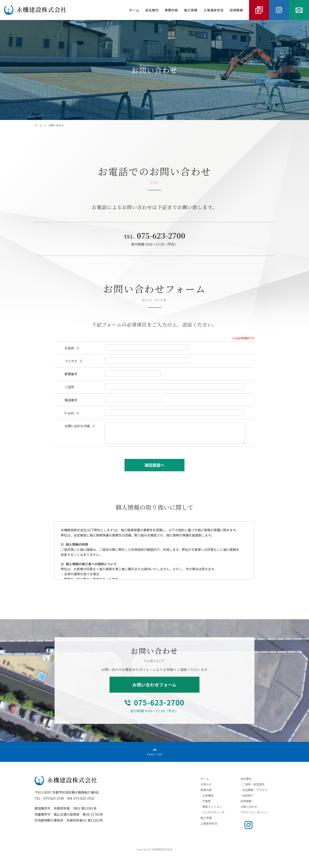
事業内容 (171, 10)
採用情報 (236, 10)
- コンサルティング (212, 812)
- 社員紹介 (247, 795)
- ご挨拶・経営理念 (253, 784)
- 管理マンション (211, 807)
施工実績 (191, 10)
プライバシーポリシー (254, 812)
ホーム (134, 10)
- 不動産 (206, 801)
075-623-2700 (154, 236)
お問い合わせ (249, 807)
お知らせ (206, 784)
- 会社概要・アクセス (254, 790)
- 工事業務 (207, 795)
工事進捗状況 (214, 10)
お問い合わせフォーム (155, 685)
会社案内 (152, 10)
